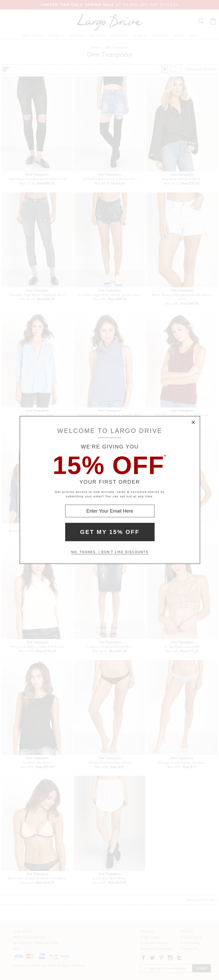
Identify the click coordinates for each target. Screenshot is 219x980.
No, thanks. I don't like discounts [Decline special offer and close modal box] (110, 552)
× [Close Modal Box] (193, 423)
